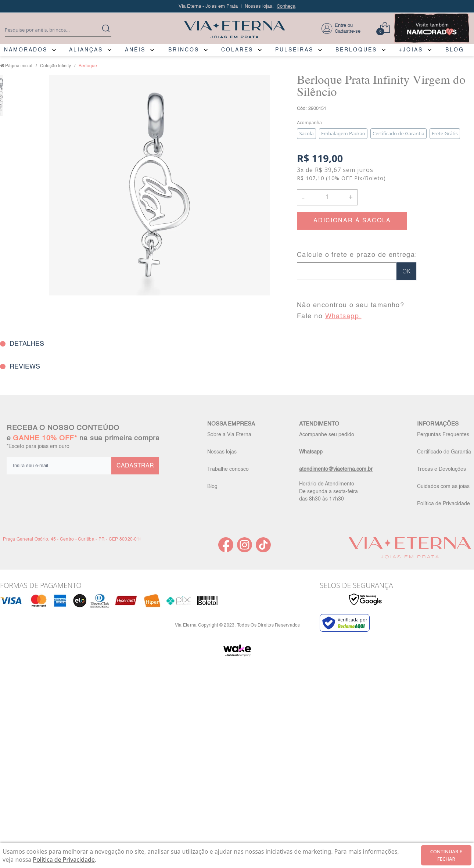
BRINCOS (184, 50)
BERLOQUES (356, 50)
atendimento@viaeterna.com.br (336, 469)
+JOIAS (411, 50)
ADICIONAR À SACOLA (352, 221)
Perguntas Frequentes (443, 435)
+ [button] (351, 197)
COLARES (237, 50)
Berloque (88, 66)
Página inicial (19, 66)
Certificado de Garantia (444, 452)
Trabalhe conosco (228, 469)
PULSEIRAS (294, 50)
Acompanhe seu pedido (327, 435)
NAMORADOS (26, 50)
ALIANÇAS (86, 50)
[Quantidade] (327, 197)
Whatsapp (311, 452)
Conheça (286, 6)
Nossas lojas (222, 452)
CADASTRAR (135, 466)
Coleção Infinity (55, 66)
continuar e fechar (446, 855)
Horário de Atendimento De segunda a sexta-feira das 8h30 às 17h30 (328, 491)
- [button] (303, 197)
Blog (212, 487)
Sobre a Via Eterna (229, 435)
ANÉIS (135, 50)
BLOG (455, 50)
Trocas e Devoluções (441, 469)
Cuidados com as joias (443, 487)
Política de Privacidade (444, 504)
